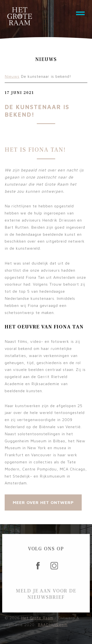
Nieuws (12, 78)
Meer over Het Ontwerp (43, 504)
